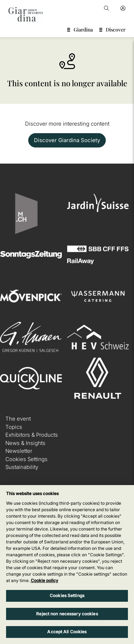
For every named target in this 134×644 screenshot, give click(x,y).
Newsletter (19, 451)
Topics (14, 427)
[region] (67, 565)
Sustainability (22, 467)
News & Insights (25, 443)
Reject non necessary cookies (67, 614)
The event (18, 419)
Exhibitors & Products (32, 435)
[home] (26, 14)
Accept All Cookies (67, 632)
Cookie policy (44, 580)
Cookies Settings (26, 459)
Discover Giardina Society (67, 140)
